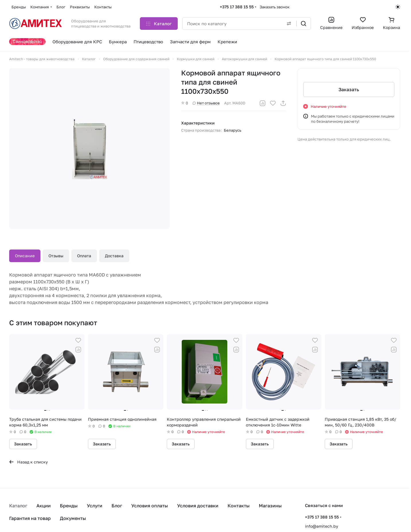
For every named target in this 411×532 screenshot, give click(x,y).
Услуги (95, 506)
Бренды (69, 506)
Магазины (270, 506)
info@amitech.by (322, 526)
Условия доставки (198, 506)
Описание (25, 256)
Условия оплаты (150, 506)
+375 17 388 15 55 (237, 7)
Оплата (84, 256)
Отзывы (56, 256)
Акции (44, 506)
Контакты (239, 506)
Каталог (18, 506)
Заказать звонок (275, 7)
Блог (117, 506)
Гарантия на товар (30, 518)
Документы (73, 518)
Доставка (114, 256)
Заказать (349, 89)
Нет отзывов (206, 103)
